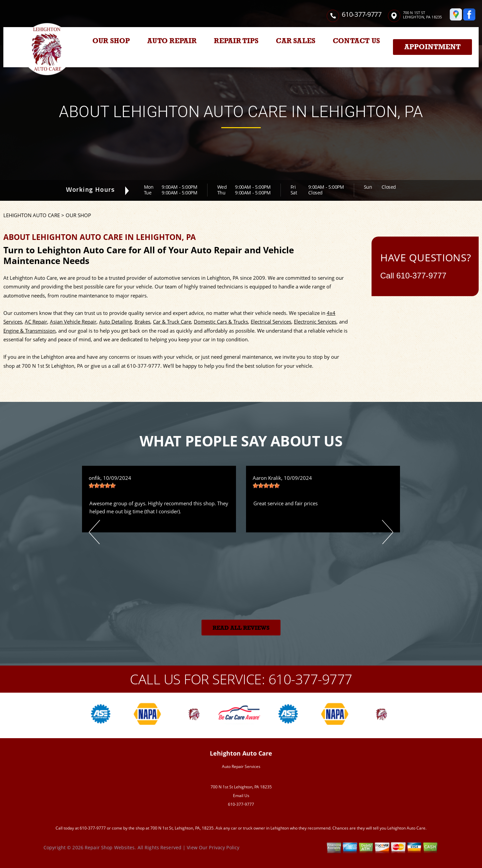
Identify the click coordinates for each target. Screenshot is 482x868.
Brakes (142, 322)
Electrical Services (271, 322)
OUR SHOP (111, 41)
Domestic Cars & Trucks (221, 322)
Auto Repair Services (241, 766)
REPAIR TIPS (236, 41)
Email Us (241, 796)
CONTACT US (356, 41)
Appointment (432, 47)
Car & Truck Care (172, 322)
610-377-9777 (361, 14)
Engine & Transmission (29, 331)
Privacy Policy (224, 847)
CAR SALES (296, 41)
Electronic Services (315, 322)
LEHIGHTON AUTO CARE (32, 215)
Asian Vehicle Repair (73, 322)
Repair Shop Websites (110, 847)
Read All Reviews (241, 628)
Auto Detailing (115, 322)
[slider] (102, 486)
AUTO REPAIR (172, 41)
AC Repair (36, 322)
